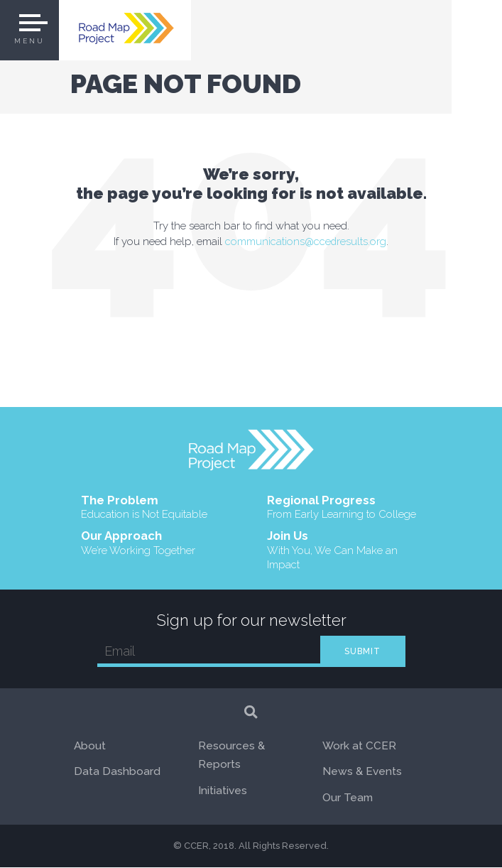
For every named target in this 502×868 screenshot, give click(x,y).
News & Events (362, 772)
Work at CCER (360, 746)
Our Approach (138, 544)
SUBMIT (362, 652)
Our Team (348, 798)
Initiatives (223, 791)
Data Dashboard (117, 772)
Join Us (344, 551)
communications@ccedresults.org (306, 241)
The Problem (144, 508)
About (90, 746)
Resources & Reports (231, 756)
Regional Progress (342, 508)
